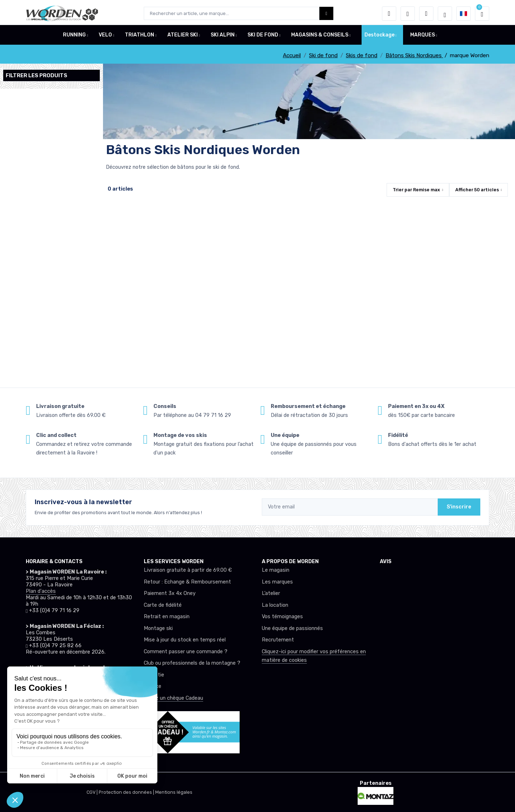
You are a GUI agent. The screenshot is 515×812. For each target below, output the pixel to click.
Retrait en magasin (167, 617)
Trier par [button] (416, 190)
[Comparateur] (426, 14)
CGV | (93, 792)
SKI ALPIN (223, 37)
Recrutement (278, 640)
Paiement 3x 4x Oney (170, 593)
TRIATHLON (139, 37)
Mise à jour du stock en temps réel (185, 640)
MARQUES (423, 37)
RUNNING (74, 37)
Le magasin (276, 570)
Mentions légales (174, 792)
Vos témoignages (282, 617)
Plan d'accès (41, 591)
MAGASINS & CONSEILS (320, 37)
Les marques (277, 582)
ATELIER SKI (183, 37)
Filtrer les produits (36, 75)
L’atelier (271, 593)
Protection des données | (127, 792)
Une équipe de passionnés (292, 628)
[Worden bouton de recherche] (326, 13)
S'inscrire (459, 507)
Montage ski (158, 628)
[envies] (408, 14)
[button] (389, 14)
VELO (105, 37)
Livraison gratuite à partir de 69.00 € (188, 570)
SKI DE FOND (263, 37)
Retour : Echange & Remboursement (187, 582)
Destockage (379, 37)
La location (275, 605)
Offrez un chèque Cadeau (173, 698)
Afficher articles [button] (477, 190)
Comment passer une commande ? (186, 652)
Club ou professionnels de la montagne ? (192, 663)
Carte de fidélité (163, 605)
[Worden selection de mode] (445, 14)
